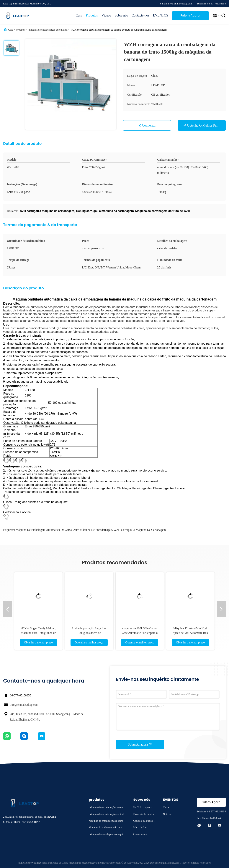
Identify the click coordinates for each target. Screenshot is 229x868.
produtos (21, 30)
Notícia (167, 814)
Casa (79, 15)
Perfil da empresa (142, 808)
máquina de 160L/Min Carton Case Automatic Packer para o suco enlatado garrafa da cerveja (140, 633)
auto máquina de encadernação (93, 530)
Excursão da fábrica (144, 814)
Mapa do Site (140, 828)
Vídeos (106, 15)
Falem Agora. (190, 15)
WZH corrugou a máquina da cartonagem (140, 530)
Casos (166, 808)
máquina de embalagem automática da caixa (44, 530)
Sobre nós (121, 15)
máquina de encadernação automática (48, 30)
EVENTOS (161, 15)
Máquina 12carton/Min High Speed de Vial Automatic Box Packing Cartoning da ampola (190, 633)
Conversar (149, 125)
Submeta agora (140, 744)
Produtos (92, 15)
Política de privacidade (30, 863)
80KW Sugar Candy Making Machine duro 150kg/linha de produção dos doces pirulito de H (38, 633)
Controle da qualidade (144, 821)
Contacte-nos (140, 15)
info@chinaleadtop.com (24, 705)
